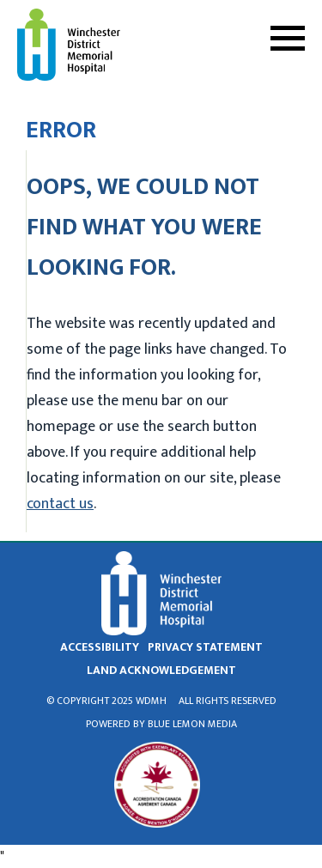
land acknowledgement (161, 670)
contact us (60, 504)
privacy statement (205, 647)
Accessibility (100, 647)
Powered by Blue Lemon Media (161, 724)
